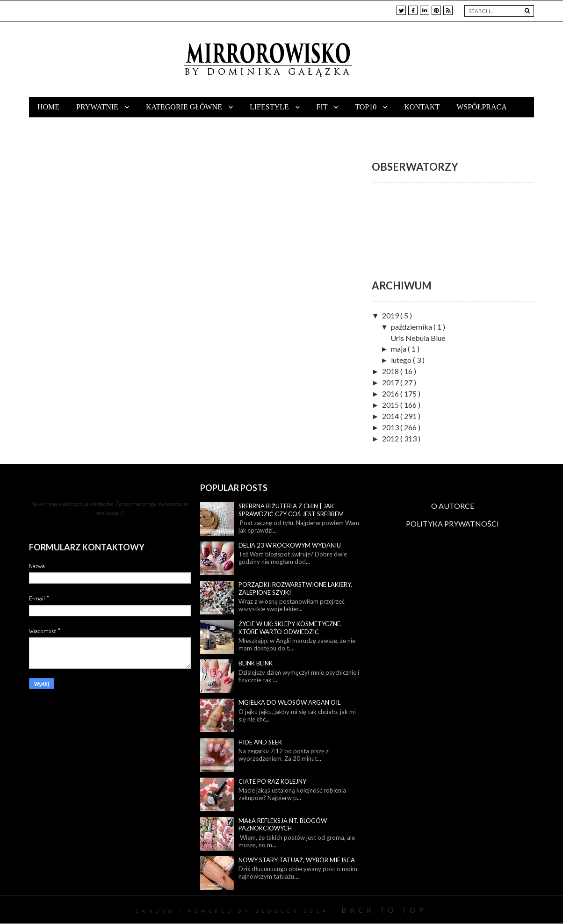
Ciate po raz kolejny (272, 781)
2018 (391, 371)
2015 (391, 405)
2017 (391, 382)
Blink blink (256, 663)
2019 (391, 315)
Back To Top (384, 910)
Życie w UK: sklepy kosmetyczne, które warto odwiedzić (290, 628)
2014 (391, 416)
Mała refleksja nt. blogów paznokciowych (283, 825)
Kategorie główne (185, 107)
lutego (402, 360)
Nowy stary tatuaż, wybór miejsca (297, 860)
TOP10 (367, 107)
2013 (391, 427)
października (412, 327)
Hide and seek (260, 742)
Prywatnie (98, 107)
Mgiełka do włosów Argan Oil (289, 702)
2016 (391, 393)
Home (48, 107)
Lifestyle (270, 107)
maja (399, 349)
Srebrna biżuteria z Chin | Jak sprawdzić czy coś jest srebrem (291, 510)
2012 (391, 438)
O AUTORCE (453, 506)
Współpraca (482, 107)
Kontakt (422, 107)
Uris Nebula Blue (418, 338)
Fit (323, 107)
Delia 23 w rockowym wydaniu (290, 545)
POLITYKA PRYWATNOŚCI (452, 523)
